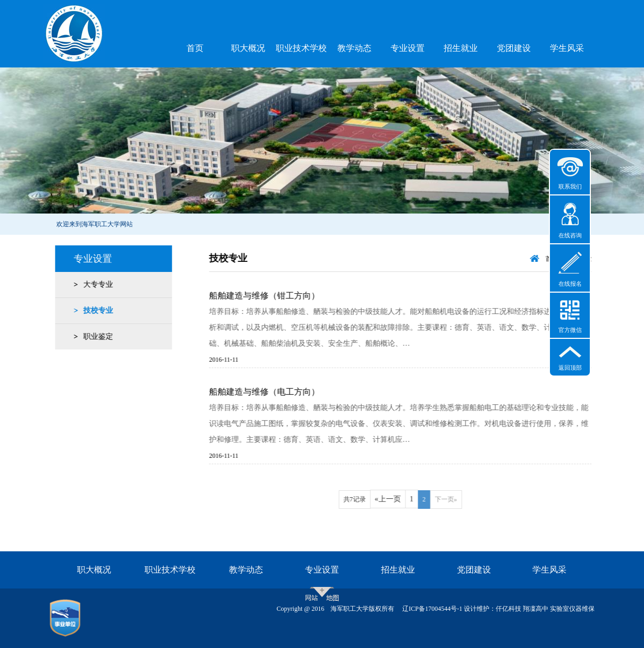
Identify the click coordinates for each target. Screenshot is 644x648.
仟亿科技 (509, 609)
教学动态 (354, 48)
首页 (195, 48)
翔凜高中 (536, 609)
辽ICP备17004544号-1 (432, 609)
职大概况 (248, 48)
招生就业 (461, 48)
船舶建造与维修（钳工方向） (274, 296)
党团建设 (514, 48)
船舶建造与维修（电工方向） (274, 392)
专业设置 (408, 48)
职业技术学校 (301, 48)
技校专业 (96, 310)
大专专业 (96, 284)
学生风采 (567, 48)
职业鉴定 (96, 336)
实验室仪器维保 (572, 609)
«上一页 (397, 499)
